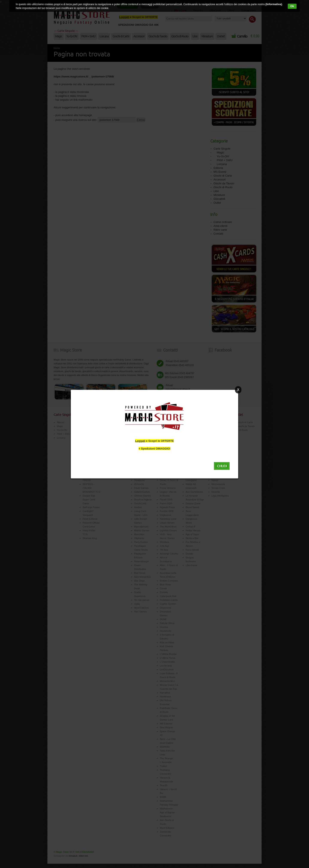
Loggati (140, 441)
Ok (292, 6)
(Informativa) (273, 4)
